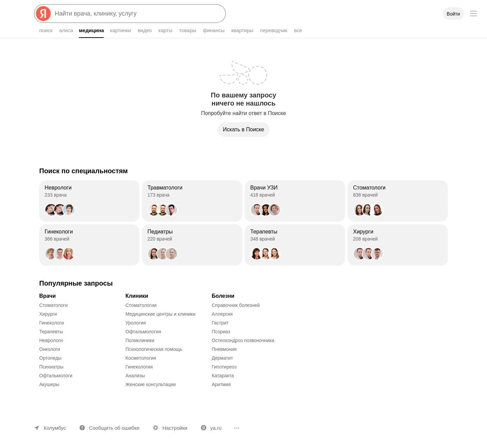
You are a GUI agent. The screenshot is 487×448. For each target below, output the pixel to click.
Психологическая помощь (154, 349)
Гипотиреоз (224, 367)
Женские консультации (150, 384)
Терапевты (51, 332)
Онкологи (50, 349)
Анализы (135, 376)
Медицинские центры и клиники (160, 314)
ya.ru (216, 428)
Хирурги (48, 314)
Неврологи (51, 340)
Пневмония (224, 349)
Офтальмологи (56, 376)
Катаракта (223, 376)
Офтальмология (143, 332)
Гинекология (139, 367)
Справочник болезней (236, 305)
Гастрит (220, 323)
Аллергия (222, 314)
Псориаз (221, 332)
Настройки (175, 428)
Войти (453, 14)
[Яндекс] (43, 14)
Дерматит (222, 358)
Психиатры (51, 367)
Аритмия (221, 384)
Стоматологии (141, 305)
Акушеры (49, 384)
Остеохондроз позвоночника (243, 340)
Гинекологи (52, 323)
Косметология (141, 358)
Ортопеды (50, 358)
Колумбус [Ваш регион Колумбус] (55, 428)
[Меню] (473, 14)
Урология (136, 323)
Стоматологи (53, 305)
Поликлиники (140, 340)
